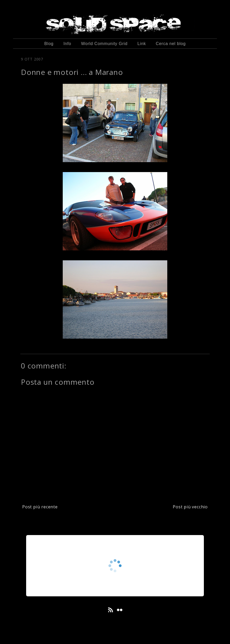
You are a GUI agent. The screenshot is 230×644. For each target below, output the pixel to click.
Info (67, 44)
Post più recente (40, 507)
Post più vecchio (190, 507)
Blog (49, 44)
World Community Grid (104, 44)
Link (142, 44)
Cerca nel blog (171, 44)
